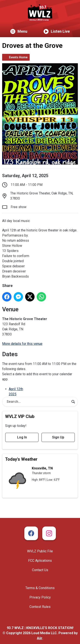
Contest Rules (40, 607)
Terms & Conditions (40, 588)
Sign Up (58, 437)
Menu (19, 31)
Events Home (18, 57)
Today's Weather (21, 459)
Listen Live (57, 31)
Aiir (40, 638)
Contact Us (40, 570)
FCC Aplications (40, 561)
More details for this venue (22, 344)
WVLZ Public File (40, 551)
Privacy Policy (40, 597)
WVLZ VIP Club (20, 416)
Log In (22, 437)
